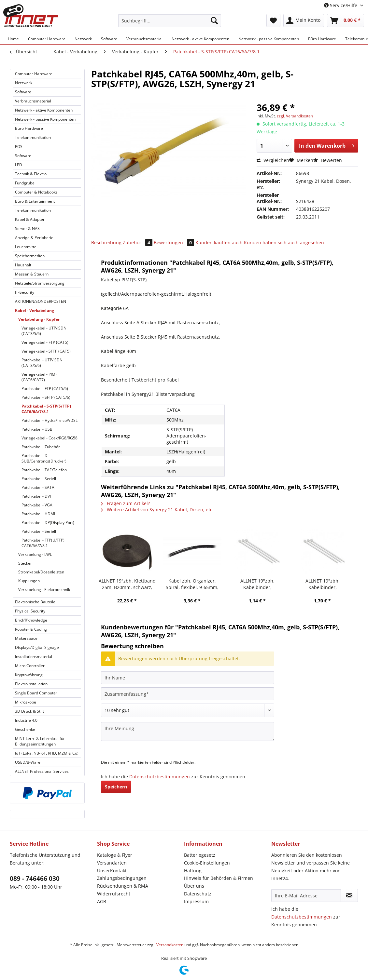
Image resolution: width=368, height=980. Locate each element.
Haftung (193, 871)
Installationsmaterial (34, 657)
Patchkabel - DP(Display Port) (48, 523)
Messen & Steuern (32, 274)
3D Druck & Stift (29, 711)
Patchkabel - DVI (36, 496)
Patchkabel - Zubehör (41, 447)
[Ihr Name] (188, 678)
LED (19, 165)
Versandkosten (170, 945)
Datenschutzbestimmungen (160, 777)
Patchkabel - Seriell (39, 479)
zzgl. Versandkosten (295, 116)
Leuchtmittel (26, 247)
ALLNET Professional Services (42, 771)
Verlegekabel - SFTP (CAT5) (46, 351)
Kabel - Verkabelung (35, 310)
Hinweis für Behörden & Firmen (219, 878)
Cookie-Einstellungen (207, 863)
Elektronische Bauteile (35, 602)
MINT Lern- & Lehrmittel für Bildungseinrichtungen (40, 741)
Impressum (196, 901)
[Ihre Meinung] (188, 731)
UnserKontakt (112, 871)
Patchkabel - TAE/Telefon (44, 470)
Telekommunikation (33, 137)
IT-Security (25, 292)
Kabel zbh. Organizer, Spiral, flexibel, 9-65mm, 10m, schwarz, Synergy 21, (192, 584)
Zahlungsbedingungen (122, 878)
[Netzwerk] (83, 39)
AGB (102, 901)
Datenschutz (198, 894)
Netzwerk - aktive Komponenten (44, 110)
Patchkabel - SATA (38, 487)
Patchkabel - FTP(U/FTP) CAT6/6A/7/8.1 (43, 543)
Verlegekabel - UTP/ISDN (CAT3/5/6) (44, 331)
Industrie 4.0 (26, 720)
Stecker (25, 563)
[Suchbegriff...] (170, 20)
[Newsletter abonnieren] (349, 895)
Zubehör (138, 242)
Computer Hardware (34, 74)
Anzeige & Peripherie (34, 238)
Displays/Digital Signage (37, 647)
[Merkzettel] (273, 20)
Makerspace (26, 638)
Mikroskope (26, 702)
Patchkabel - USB (37, 429)
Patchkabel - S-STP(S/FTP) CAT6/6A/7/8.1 (46, 409)
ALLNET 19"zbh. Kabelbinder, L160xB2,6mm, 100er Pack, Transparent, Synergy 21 (257, 584)
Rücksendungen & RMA (123, 886)
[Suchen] (214, 20)
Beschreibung (106, 242)
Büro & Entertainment (35, 201)
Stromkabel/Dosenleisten (41, 572)
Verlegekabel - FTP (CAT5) (45, 342)
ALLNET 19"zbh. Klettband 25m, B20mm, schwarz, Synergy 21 (127, 584)
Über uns (194, 886)
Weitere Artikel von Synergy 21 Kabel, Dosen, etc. (157, 510)
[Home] (13, 39)
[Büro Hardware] (322, 39)
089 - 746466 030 (35, 879)
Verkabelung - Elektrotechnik (44, 590)
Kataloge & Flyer (115, 855)
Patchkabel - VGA (37, 505)
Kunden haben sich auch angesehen (284, 242)
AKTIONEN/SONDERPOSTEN (41, 301)
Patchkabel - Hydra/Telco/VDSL (50, 420)
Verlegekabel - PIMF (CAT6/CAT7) (39, 377)
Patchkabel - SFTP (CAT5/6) (46, 397)
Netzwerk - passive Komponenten (45, 119)
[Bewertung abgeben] (188, 710)
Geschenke (25, 729)
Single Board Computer (36, 693)
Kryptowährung (29, 675)
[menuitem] (170, 24)
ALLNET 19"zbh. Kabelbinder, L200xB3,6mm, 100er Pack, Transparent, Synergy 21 (323, 584)
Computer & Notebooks (36, 192)
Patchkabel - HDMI (38, 514)
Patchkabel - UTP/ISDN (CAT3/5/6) (42, 363)
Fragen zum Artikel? (125, 503)
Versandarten (112, 863)
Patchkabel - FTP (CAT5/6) (45, 389)
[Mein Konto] (304, 20)
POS (19, 147)
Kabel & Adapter (30, 219)
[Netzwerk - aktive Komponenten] (200, 39)
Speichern (116, 787)
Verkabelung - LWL (35, 554)
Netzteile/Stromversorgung (40, 283)
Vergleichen (273, 160)
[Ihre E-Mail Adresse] (306, 895)
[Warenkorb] (346, 20)
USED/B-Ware (28, 762)
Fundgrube (25, 183)
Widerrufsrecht (114, 894)
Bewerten (328, 160)
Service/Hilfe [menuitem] (341, 5)
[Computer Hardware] (47, 39)
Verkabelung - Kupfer (39, 319)
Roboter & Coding (31, 629)
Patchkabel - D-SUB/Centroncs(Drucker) (44, 458)
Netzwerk (24, 83)
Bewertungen (175, 242)
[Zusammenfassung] (188, 694)
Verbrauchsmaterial (33, 101)
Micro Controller (30, 666)
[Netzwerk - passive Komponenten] (269, 39)
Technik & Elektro (31, 174)
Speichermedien (30, 256)
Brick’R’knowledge (31, 620)
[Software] (109, 39)
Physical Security (30, 611)
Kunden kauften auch (219, 242)
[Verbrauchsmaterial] (144, 39)
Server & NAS (27, 228)
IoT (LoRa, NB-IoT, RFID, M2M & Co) (47, 753)
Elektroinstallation (31, 684)
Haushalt (23, 265)
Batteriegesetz (200, 855)
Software (23, 92)
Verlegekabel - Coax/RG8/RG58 (50, 438)
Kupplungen (29, 581)
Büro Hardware (29, 128)
